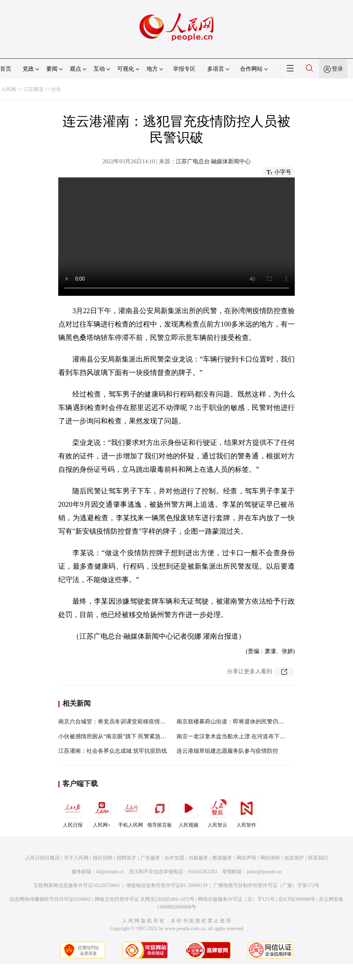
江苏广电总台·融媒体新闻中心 (213, 161)
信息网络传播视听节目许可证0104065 (50, 899)
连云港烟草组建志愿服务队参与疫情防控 (227, 751)
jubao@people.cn (264, 872)
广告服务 (150, 858)
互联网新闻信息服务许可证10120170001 (77, 885)
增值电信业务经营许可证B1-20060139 (167, 885)
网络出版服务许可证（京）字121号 (236, 899)
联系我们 (318, 858)
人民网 (8, 89)
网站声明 (246, 858)
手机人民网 (131, 812)
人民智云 (217, 812)
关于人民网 (76, 858)
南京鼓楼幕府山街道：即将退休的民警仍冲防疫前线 (241, 721)
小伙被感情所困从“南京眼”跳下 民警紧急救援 (115, 736)
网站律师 (270, 858)
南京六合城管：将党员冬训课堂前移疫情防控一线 (120, 721)
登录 (337, 69)
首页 (6, 69)
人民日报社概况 (42, 858)
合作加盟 (174, 858)
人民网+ (102, 812)
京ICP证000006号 (297, 899)
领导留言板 (160, 812)
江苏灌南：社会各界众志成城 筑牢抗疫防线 (113, 751)
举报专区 (184, 69)
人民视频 (189, 812)
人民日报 (73, 812)
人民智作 (246, 812)
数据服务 (222, 858)
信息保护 (294, 858)
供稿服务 (198, 858)
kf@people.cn (110, 872)
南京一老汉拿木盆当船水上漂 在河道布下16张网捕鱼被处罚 (251, 736)
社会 (56, 89)
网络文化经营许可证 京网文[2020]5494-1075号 (145, 899)
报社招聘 (103, 858)
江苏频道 (34, 89)
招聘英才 (126, 858)
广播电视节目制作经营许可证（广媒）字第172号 (266, 885)
